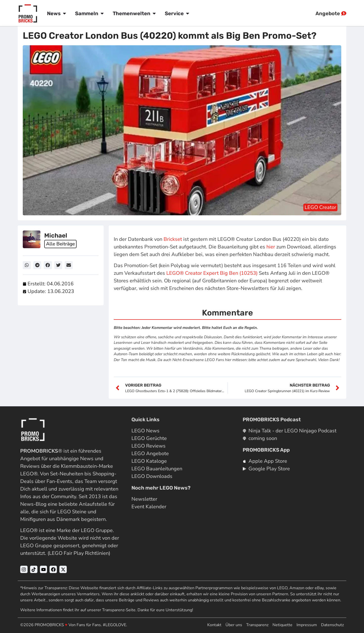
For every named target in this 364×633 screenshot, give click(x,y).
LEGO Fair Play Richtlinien (79, 553)
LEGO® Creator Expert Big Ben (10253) (212, 273)
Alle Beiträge (61, 244)
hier (271, 247)
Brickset (173, 239)
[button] (27, 265)
